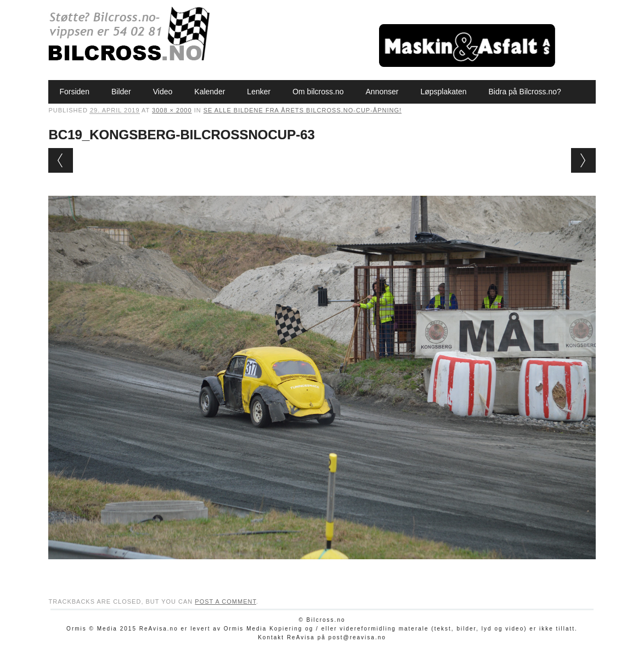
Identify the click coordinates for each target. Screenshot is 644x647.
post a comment (225, 601)
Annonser (382, 92)
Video (163, 92)
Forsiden (74, 92)
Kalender (210, 92)
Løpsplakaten (443, 92)
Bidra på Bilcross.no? (525, 92)
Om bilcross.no (318, 92)
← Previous (61, 160)
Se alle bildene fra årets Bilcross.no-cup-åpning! (303, 110)
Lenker (259, 92)
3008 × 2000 (172, 110)
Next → (583, 160)
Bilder (121, 92)
